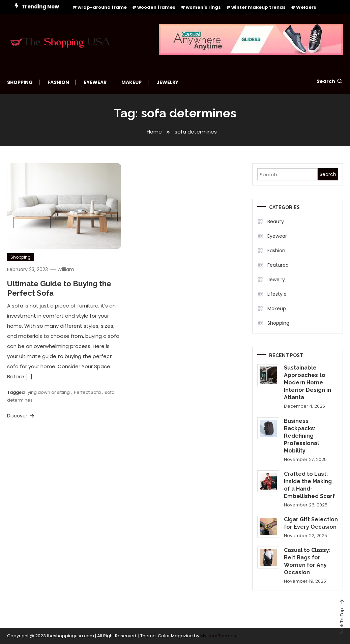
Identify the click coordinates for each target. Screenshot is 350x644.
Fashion (58, 82)
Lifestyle (277, 294)
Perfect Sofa (87, 392)
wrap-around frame (102, 7)
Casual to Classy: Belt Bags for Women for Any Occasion (307, 561)
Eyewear (95, 82)
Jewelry (167, 82)
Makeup (132, 82)
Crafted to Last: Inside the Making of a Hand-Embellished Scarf (309, 485)
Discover (21, 416)
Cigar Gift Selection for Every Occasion (311, 523)
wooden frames (156, 7)
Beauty (276, 222)
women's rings (203, 7)
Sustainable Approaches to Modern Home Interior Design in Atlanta (308, 383)
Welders (306, 7)
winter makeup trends (258, 7)
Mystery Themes (218, 636)
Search (330, 81)
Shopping (20, 82)
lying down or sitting (48, 392)
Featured (278, 265)
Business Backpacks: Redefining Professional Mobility (301, 436)
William (66, 269)
